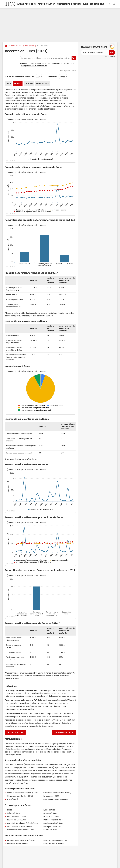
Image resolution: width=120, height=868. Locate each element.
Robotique (76, 4)
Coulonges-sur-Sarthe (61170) (20, 796)
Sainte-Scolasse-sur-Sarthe (40, 63)
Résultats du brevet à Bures (55, 840)
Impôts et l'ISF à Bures (16, 820)
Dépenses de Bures (64, 733)
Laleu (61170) (13, 799)
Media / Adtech (38, 4)
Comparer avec (51, 76)
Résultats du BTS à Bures (54, 844)
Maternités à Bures (51, 816)
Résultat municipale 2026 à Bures (21, 840)
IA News (21, 4)
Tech (28, 4)
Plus (103, 4)
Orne (26, 46)
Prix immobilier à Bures (17, 816)
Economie (94, 4)
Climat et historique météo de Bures (23, 823)
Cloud (86, 4)
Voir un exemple (110, 56)
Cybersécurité (63, 4)
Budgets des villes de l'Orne (56, 799)
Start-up (51, 4)
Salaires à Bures (14, 813)
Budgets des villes (16, 46)
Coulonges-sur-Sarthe (61, 63)
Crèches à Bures (50, 813)
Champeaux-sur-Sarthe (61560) (57, 793)
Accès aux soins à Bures (53, 823)
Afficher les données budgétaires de (19, 76)
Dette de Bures (16, 733)
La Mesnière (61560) (52, 796)
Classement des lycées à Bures (20, 830)
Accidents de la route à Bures (20, 826)
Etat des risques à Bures (53, 820)
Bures (32, 46)
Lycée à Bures (49, 810)
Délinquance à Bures (52, 826)
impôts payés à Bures (27, 459)
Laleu (73, 63)
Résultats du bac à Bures (18, 844)
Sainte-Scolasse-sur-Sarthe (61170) (22, 793)
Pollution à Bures (50, 830)
